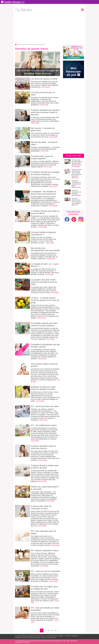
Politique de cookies (34, 637)
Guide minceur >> (14, 2)
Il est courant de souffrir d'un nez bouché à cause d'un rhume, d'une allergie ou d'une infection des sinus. (45, 135)
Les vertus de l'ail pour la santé (44, 79)
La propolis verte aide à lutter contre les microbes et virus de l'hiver (44, 282)
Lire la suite (45, 87)
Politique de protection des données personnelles (36, 636)
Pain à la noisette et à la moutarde (76, 192)
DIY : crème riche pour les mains (45, 406)
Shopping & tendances (76, 166)
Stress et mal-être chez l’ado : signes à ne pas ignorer (76, 201)
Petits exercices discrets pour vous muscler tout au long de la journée (77, 173)
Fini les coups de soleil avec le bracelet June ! (77, 162)
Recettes (78, 187)
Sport (77, 178)
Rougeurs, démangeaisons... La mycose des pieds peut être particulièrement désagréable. (45, 149)
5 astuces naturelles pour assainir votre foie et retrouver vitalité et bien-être (45, 112)
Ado (76, 205)
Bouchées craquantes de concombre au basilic (76, 183)
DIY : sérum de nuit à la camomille (45, 571)
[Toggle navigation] (82, 10)
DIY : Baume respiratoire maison (45, 550)
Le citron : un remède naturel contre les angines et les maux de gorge (45, 300)
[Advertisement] (49, 28)
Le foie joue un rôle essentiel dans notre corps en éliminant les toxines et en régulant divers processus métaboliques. (45, 119)
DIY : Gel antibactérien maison (44, 425)
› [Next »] (58, 630)
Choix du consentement (48, 637)
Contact (17, 636)
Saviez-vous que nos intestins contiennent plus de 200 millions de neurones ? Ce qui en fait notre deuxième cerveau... (43, 240)
